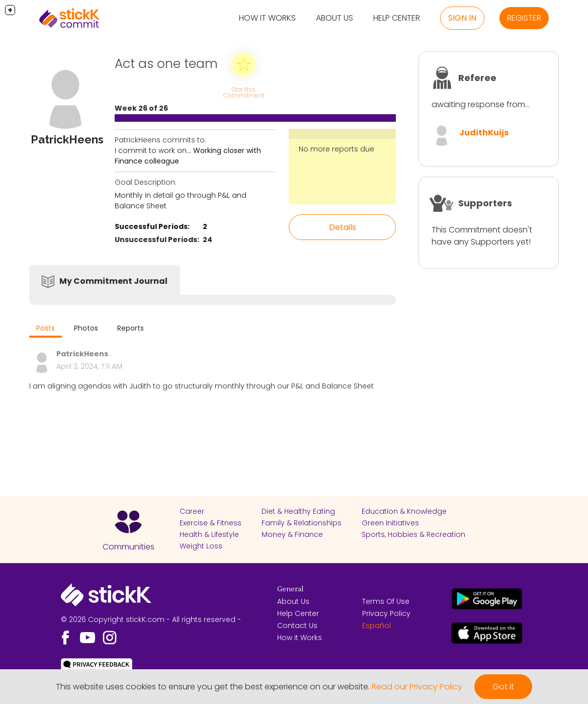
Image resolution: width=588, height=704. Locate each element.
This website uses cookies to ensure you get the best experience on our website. (213, 687)
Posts (46, 328)
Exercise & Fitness (211, 523)
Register (524, 18)
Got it (503, 687)
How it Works (267, 18)
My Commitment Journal (113, 281)
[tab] (46, 329)
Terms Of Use (386, 601)
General (290, 589)
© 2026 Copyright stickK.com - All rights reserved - (151, 619)
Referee (477, 78)
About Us (334, 18)
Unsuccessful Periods (156, 240)
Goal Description (145, 182)
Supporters (485, 203)
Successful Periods (151, 226)
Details (343, 227)
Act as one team (166, 64)
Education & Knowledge (404, 511)
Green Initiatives (390, 523)
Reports (131, 328)
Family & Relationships (302, 523)
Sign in (462, 18)
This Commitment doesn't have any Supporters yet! (482, 236)
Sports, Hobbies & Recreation (413, 534)
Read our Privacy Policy (417, 687)
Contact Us (297, 625)
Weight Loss (201, 546)
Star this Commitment (244, 92)
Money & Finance (292, 534)
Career (192, 511)
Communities (129, 547)
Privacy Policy (386, 613)
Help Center (397, 18)
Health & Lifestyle (209, 534)
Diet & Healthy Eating (298, 511)
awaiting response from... (481, 104)
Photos (86, 328)
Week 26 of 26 (141, 108)
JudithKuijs (484, 133)
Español (376, 625)
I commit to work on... (153, 150)
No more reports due (337, 149)
